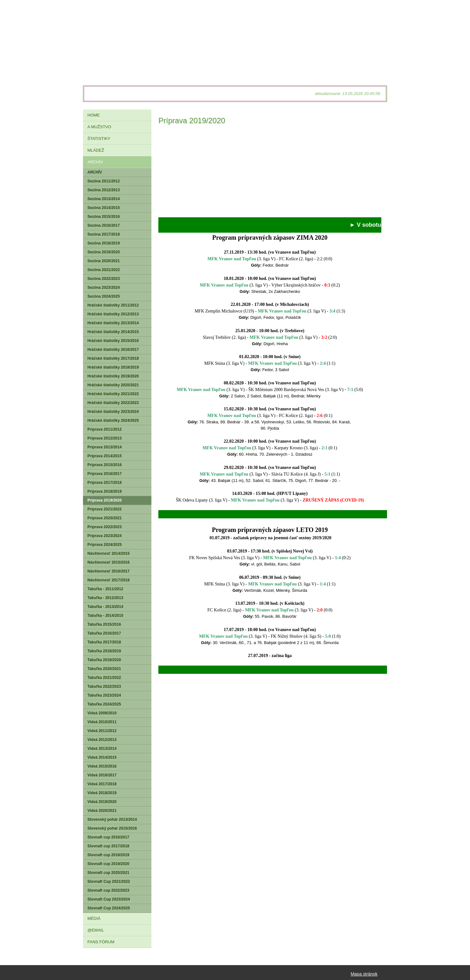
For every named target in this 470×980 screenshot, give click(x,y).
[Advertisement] (270, 173)
